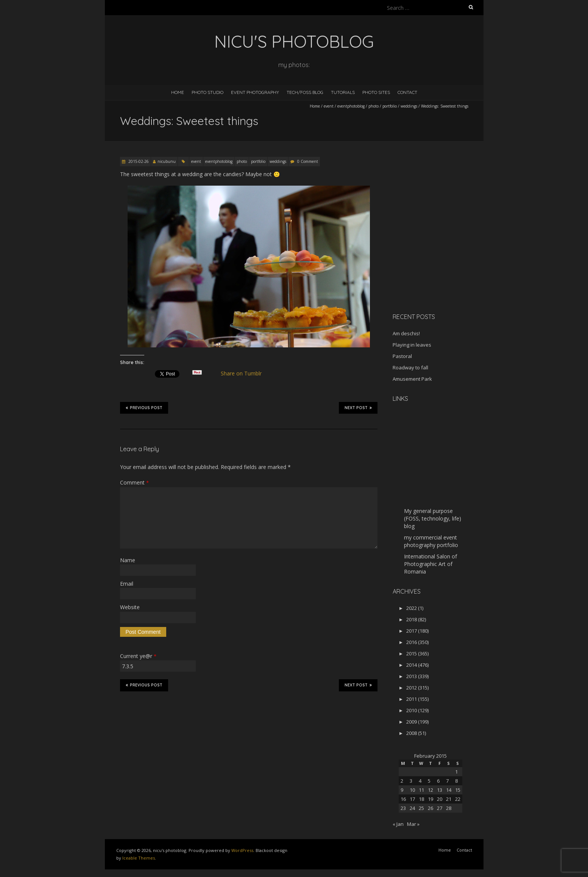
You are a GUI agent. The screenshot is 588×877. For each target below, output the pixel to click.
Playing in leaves (412, 345)
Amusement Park (412, 379)
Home (178, 92)
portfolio (390, 106)
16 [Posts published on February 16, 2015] (403, 799)
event (329, 106)
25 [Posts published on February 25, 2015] (421, 808)
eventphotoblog (351, 106)
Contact (407, 92)
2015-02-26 (138, 161)
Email (127, 584)
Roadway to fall (410, 367)
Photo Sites (376, 92)
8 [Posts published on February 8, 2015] (456, 781)
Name (128, 560)
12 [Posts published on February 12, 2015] (430, 790)
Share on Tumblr (244, 374)
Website (130, 607)
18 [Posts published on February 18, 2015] (421, 799)
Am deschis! (406, 333)
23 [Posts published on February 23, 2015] (403, 808)
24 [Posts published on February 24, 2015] (412, 808)
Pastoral (402, 356)
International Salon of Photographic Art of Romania (430, 564)
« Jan (398, 824)
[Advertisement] (440, 253)
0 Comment (308, 161)
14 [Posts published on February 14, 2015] (449, 790)
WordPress (242, 850)
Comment (134, 482)
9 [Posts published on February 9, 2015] (402, 790)
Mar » (413, 824)
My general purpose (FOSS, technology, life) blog (433, 518)
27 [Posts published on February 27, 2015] (440, 808)
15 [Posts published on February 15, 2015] (458, 790)
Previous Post (144, 408)
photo (374, 106)
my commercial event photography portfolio (431, 541)
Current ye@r (138, 656)
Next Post (358, 408)
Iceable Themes (139, 858)
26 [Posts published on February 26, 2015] (430, 808)
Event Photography (255, 92)
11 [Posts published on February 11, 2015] (421, 790)
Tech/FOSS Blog (305, 92)
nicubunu (167, 161)
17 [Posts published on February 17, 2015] (412, 799)
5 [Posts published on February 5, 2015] (429, 781)
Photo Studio (207, 92)
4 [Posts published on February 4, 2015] (420, 781)
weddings (409, 106)
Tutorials (343, 92)
